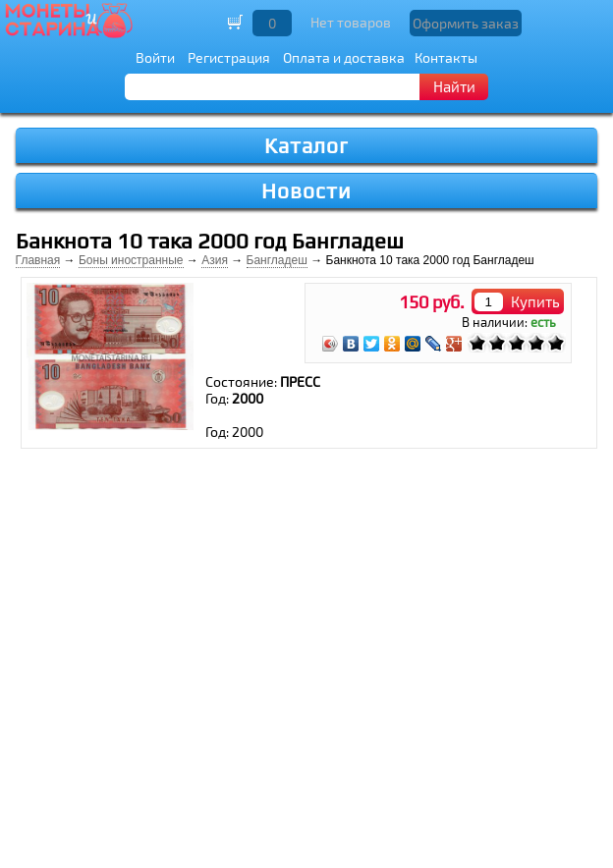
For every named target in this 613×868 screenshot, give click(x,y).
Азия (215, 260)
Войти (155, 57)
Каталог (306, 146)
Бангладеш (277, 260)
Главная (38, 260)
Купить (535, 301)
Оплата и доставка (344, 57)
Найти (454, 86)
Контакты (446, 57)
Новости (306, 191)
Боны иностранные (131, 260)
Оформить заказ (466, 23)
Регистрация (229, 57)
